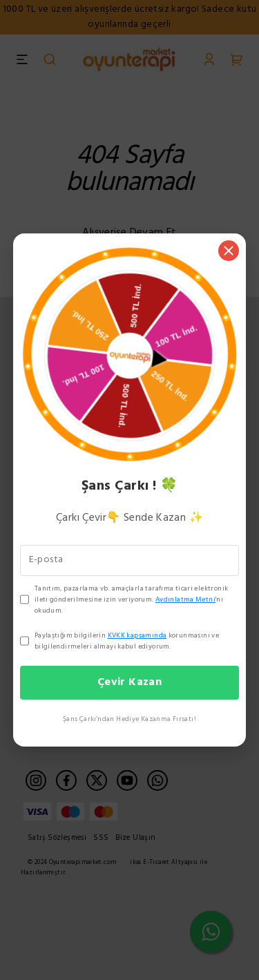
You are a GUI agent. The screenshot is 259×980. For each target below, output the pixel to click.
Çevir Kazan (129, 682)
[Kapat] (229, 251)
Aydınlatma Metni (185, 599)
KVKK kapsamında (137, 635)
